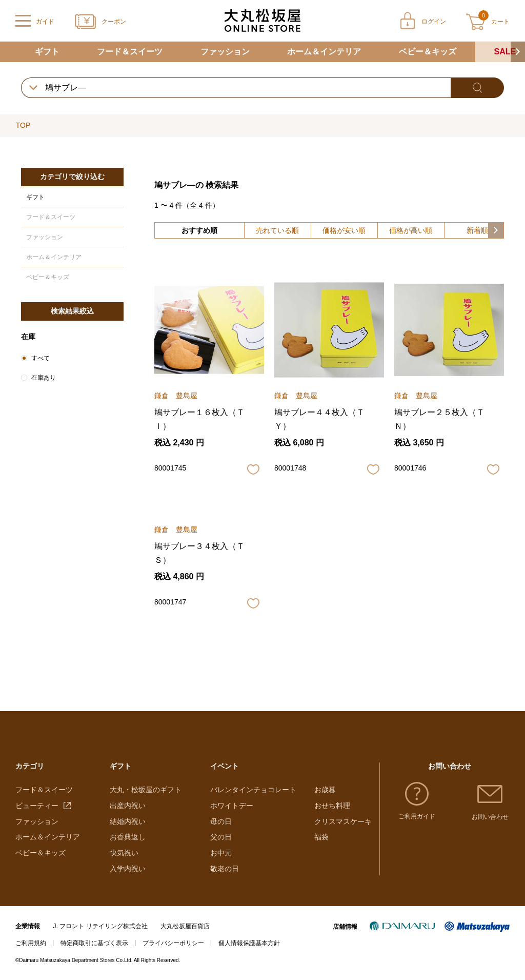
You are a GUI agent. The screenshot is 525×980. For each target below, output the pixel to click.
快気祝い (124, 853)
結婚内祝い (128, 821)
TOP (23, 125)
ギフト (47, 52)
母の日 (221, 821)
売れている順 (277, 230)
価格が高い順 (411, 230)
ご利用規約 (31, 943)
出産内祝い (128, 806)
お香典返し (128, 837)
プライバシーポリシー (173, 943)
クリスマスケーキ (343, 821)
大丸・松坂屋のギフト (146, 790)
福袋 (321, 837)
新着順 (477, 230)
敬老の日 (225, 869)
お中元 (221, 853)
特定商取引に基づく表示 (94, 943)
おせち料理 (332, 806)
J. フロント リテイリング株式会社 (100, 926)
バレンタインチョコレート (253, 790)
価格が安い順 (344, 230)
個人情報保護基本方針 (249, 943)
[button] (518, 52)
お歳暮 (325, 790)
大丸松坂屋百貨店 (185, 926)
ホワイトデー (232, 806)
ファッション (225, 52)
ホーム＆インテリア (324, 52)
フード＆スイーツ (130, 52)
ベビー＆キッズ (428, 52)
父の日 (221, 837)
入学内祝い (128, 869)
